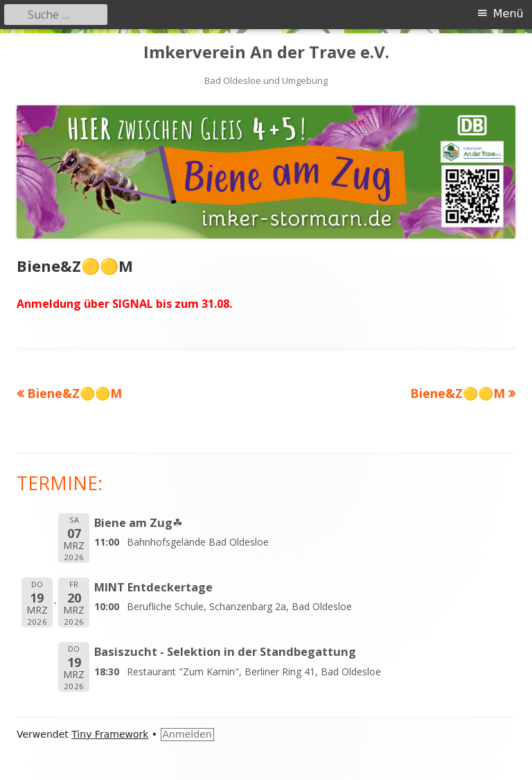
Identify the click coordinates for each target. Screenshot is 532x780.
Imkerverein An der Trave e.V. (266, 52)
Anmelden (187, 734)
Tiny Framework (110, 734)
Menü (508, 14)
